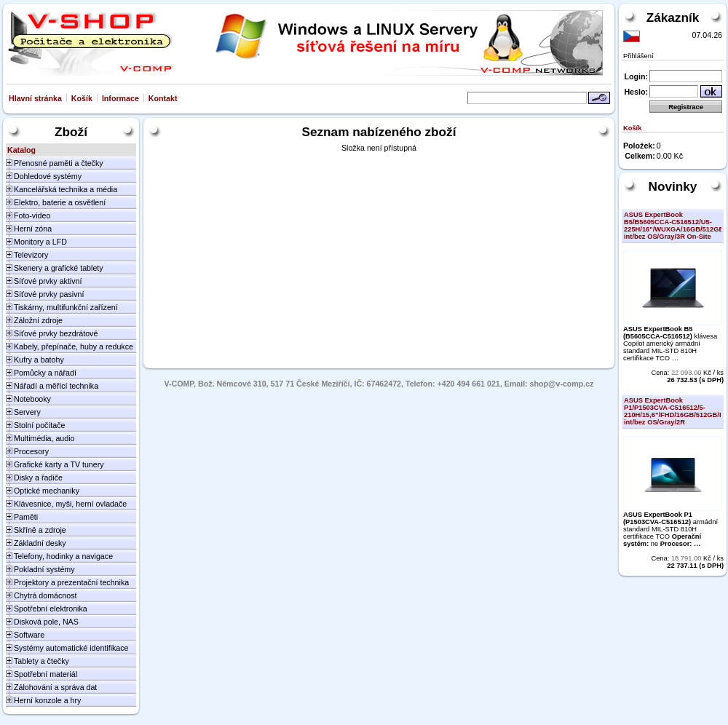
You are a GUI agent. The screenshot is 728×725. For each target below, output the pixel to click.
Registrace (686, 107)
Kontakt (163, 98)
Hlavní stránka (35, 98)
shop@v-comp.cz (562, 384)
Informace (120, 98)
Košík (82, 98)
